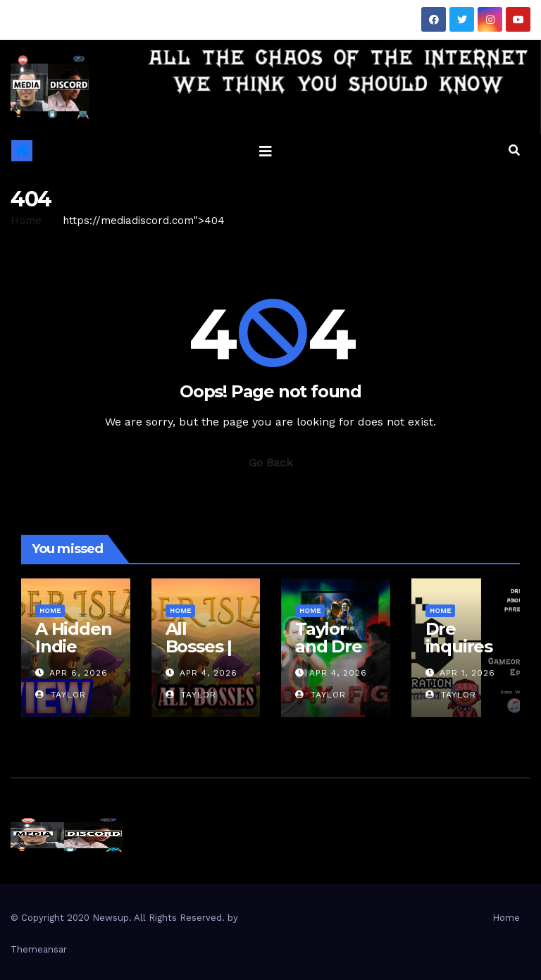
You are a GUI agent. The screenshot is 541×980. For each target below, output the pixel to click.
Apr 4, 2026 (209, 673)
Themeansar (39, 949)
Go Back (270, 463)
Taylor (61, 695)
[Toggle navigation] (266, 151)
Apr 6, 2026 (79, 673)
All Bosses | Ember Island (199, 655)
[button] (514, 150)
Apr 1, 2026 (467, 673)
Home (26, 221)
